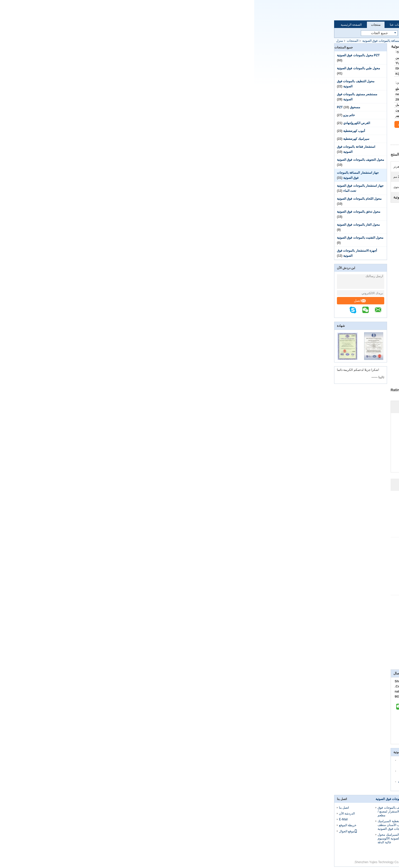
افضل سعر (252, 140)
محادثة (152, 125)
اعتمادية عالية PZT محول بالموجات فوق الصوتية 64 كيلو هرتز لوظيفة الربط (252, 842)
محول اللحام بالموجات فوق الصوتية (105, 199)
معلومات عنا (143, 25)
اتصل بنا (223, 25)
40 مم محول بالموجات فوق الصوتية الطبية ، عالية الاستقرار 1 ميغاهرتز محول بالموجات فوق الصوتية (201, 848)
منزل (85, 41)
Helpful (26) (281, 622)
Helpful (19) (281, 564)
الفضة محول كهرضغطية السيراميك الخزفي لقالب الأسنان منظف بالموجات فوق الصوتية (146, 825)
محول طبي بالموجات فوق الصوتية (104, 68)
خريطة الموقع (93, 825)
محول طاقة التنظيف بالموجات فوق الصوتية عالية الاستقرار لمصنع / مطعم (146, 811)
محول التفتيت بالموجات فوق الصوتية (106, 238)
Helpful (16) (281, 512)
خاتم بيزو (95, 115)
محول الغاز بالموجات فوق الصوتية (104, 225)
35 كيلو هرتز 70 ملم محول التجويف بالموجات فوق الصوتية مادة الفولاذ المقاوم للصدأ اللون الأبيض (200, 813)
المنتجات (98, 41)
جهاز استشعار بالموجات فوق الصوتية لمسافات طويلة (275, 655)
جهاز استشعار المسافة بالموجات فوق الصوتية (137, 41)
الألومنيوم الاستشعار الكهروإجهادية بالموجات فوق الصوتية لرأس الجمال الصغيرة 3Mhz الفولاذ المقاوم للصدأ (199, 831)
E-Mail (89, 819)
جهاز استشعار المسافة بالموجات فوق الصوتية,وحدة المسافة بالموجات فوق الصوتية (267, 662)
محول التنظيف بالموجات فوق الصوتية (145, 799)
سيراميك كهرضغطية (102, 139)
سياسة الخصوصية (288, 862)
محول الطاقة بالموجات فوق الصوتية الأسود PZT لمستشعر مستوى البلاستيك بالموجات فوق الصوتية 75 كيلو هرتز (253, 827)
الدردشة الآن (199, 11)
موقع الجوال (94, 831)
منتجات (122, 25)
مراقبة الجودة (199, 25)
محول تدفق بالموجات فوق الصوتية (104, 212)
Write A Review (268, 455)
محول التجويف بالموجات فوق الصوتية (106, 160)
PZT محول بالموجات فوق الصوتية (104, 55)
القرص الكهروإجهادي (102, 123)
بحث (206, 33)
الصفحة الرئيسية (97, 25)
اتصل (106, 301)
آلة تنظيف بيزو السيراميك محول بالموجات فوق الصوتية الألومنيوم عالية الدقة (144, 838)
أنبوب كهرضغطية (100, 131)
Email (185, 11)
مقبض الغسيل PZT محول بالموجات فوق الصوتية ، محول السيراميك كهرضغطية (252, 811)
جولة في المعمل (171, 25)
